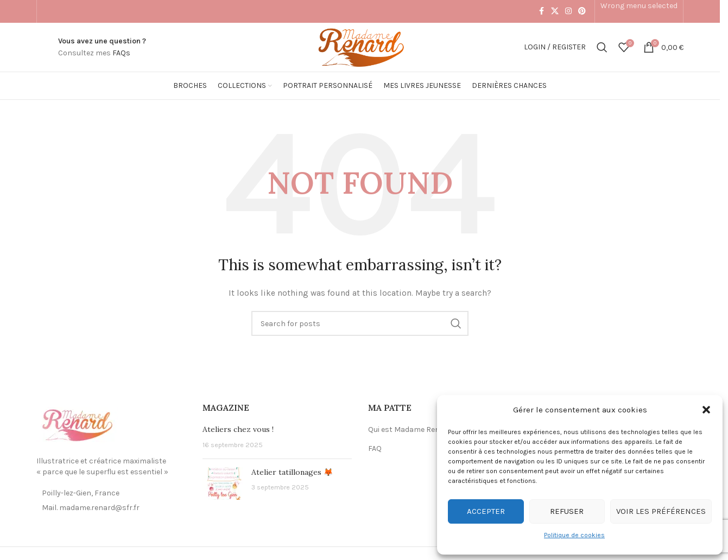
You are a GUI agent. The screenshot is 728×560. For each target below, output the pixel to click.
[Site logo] (360, 46)
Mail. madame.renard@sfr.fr (91, 508)
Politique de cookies (574, 535)
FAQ (375, 448)
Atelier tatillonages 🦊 (292, 472)
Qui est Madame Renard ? (413, 429)
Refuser (567, 511)
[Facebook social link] (541, 11)
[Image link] (77, 425)
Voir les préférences (661, 511)
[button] (706, 410)
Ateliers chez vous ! (238, 429)
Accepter (486, 511)
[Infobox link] (102, 47)
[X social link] (555, 11)
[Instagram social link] (568, 11)
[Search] (602, 47)
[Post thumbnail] (223, 483)
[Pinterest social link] (582, 11)
